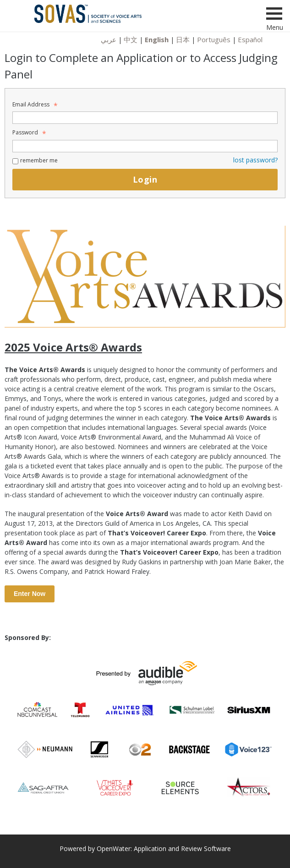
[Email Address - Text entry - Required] (145, 118)
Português (214, 39)
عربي (109, 39)
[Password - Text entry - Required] (145, 146)
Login (145, 179)
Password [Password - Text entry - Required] (28, 132)
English (157, 39)
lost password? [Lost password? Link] (255, 160)
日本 (183, 39)
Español (250, 39)
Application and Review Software (182, 849)
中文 (131, 39)
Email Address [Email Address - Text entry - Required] (34, 104)
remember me (39, 160)
